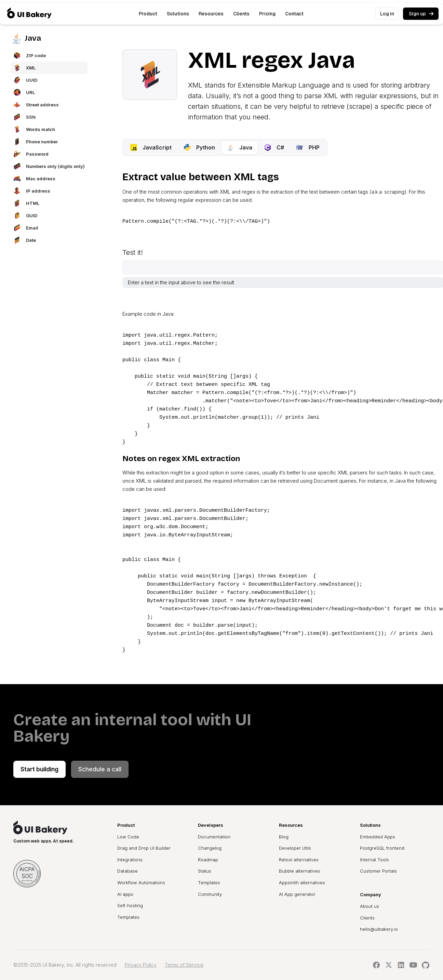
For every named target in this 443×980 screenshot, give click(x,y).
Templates (128, 917)
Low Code (128, 837)
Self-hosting (130, 905)
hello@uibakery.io (379, 929)
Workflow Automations (141, 883)
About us (370, 906)
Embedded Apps (378, 837)
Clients (241, 14)
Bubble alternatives (300, 871)
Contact (294, 14)
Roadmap (208, 860)
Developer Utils (295, 848)
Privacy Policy (141, 965)
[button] (148, 14)
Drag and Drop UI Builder (144, 848)
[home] (29, 14)
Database (127, 871)
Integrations (130, 860)
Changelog (210, 848)
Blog (284, 837)
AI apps (125, 894)
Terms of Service (184, 965)
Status (205, 871)
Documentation (214, 837)
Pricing (267, 14)
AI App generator (297, 894)
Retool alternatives (299, 860)
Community (210, 894)
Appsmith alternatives (302, 883)
